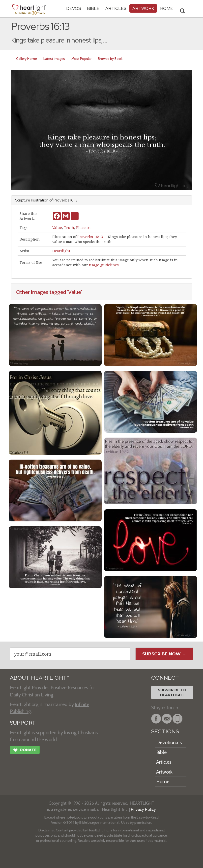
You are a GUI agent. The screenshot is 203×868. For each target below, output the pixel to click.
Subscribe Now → (164, 654)
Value (57, 228)
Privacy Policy (143, 809)
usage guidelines (104, 265)
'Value (74, 292)
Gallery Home (27, 59)
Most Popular (81, 59)
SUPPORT (23, 723)
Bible (93, 8)
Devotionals (169, 742)
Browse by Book (110, 59)
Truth (69, 228)
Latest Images (54, 59)
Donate (25, 751)
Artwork (143, 8)
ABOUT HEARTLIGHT (39, 678)
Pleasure (84, 228)
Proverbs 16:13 (90, 237)
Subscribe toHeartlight (172, 692)
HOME (167, 8)
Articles (116, 8)
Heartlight (61, 251)
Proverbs (61, 200)
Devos (74, 8)
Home (163, 781)
